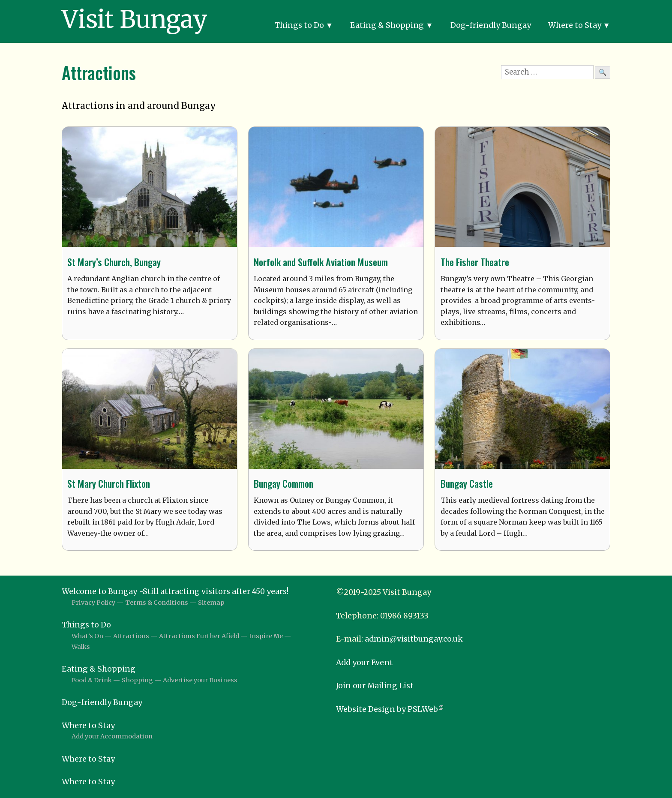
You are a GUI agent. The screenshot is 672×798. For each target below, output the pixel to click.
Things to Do (299, 25)
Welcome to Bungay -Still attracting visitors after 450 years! (175, 591)
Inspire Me (266, 636)
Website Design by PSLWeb (387, 709)
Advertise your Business (200, 680)
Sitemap (211, 603)
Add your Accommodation (112, 736)
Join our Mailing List (375, 686)
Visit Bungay (135, 19)
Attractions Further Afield (199, 636)
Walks (81, 647)
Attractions (131, 636)
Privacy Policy (93, 603)
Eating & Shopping (387, 25)
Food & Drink (92, 680)
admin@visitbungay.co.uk (414, 639)
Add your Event (364, 663)
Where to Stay (575, 25)
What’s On (87, 636)
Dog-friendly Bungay (491, 25)
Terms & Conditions (157, 603)
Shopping (137, 680)
